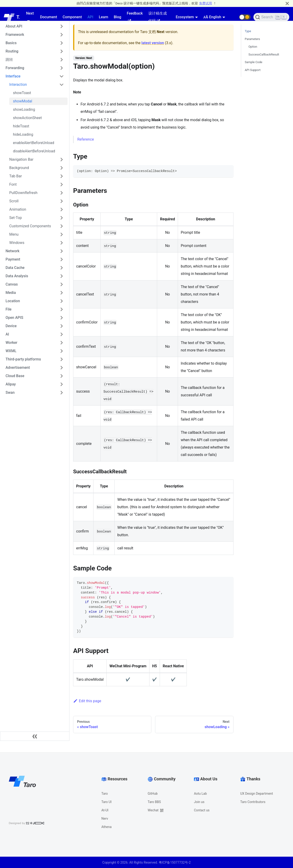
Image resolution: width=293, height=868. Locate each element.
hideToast (21, 126)
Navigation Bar (21, 159)
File (9, 309)
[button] (245, 17)
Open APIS (14, 318)
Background (19, 168)
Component (72, 17)
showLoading (24, 109)
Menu (14, 234)
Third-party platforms (23, 359)
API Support (253, 70)
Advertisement (18, 368)
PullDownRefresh (23, 193)
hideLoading (23, 134)
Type (248, 31)
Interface (13, 76)
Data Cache (15, 268)
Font (13, 184)
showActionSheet (27, 118)
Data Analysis (17, 276)
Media (11, 293)
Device (11, 326)
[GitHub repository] (234, 17)
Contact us (202, 810)
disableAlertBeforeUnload (34, 151)
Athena (106, 827)
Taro (105, 794)
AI (7, 334)
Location (13, 301)
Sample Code (254, 62)
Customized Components (30, 226)
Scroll (14, 201)
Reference (86, 139)
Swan (10, 392)
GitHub (153, 794)
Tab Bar (16, 176)
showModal (23, 101)
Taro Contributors (253, 802)
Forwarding (15, 68)
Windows (17, 243)
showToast (22, 93)
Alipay (11, 384)
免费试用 (206, 3)
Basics (11, 43)
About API (14, 26)
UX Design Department (257, 794)
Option (253, 47)
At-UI (105, 810)
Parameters (252, 39)
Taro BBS (154, 802)
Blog (117, 17)
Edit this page (87, 701)
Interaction (18, 85)
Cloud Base (15, 376)
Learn (103, 17)
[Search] (271, 17)
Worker (11, 343)
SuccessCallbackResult (264, 54)
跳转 (9, 60)
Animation (18, 209)
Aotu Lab (200, 794)
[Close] (287, 3)
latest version (153, 43)
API (90, 17)
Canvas (12, 284)
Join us (199, 802)
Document (49, 17)
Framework (15, 35)
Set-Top (16, 218)
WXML (11, 351)
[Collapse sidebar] (35, 736)
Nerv (105, 819)
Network (12, 251)
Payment (13, 259)
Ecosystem (185, 17)
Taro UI (106, 802)
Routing (12, 51)
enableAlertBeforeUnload (34, 143)
